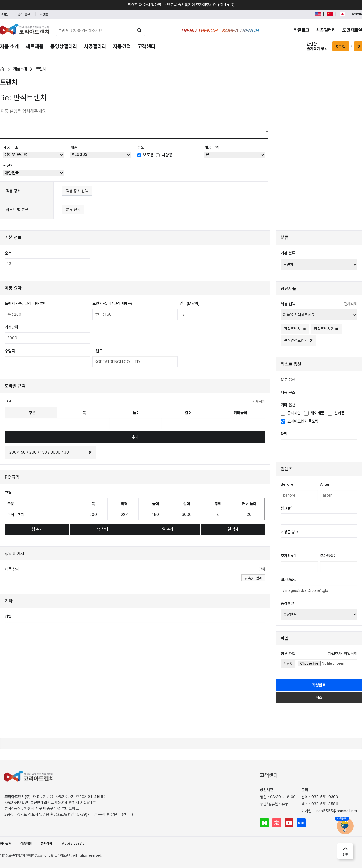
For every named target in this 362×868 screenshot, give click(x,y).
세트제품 (35, 46)
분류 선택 (73, 210)
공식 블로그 (25, 14)
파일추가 (335, 654)
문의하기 (46, 844)
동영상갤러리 (64, 46)
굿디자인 (291, 413)
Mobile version (74, 844)
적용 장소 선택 (77, 191)
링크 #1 (287, 508)
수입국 (10, 351)
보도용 (146, 155)
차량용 (164, 155)
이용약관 (26, 844)
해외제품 (314, 413)
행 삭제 (102, 529)
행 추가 (37, 529)
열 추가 (168, 529)
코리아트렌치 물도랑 (299, 421)
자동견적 (122, 46)
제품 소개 (10, 46)
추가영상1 (288, 556)
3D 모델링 (289, 580)
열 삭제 (233, 529)
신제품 (336, 413)
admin (357, 14)
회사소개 (6, 844)
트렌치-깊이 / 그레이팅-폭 (112, 303)
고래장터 (6, 14)
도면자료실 (352, 30)
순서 (8, 253)
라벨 (8, 616)
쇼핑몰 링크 (289, 532)
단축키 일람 (253, 578)
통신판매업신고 (63, 803)
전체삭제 (259, 402)
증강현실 (287, 603)
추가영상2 (328, 556)
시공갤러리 (326, 30)
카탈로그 (302, 30)
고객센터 (147, 46)
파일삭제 (351, 654)
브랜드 (97, 351)
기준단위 (11, 327)
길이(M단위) (190, 303)
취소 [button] (319, 697)
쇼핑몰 (44, 14)
